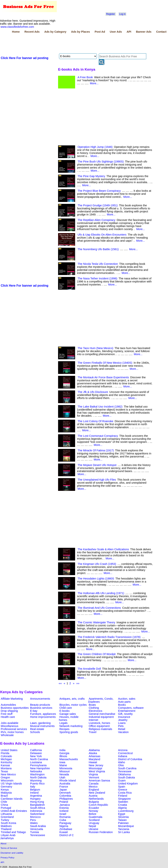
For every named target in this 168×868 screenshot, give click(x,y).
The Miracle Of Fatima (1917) (96, 450)
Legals (63, 723)
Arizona (123, 750)
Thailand (6, 829)
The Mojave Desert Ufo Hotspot (97, 465)
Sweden (123, 802)
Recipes (64, 729)
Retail (122, 729)
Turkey (5, 820)
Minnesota (66, 768)
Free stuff (7, 714)
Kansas (5, 765)
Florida (5, 753)
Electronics (96, 711)
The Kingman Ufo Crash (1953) (97, 564)
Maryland (94, 759)
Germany (6, 787)
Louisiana (36, 762)
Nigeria (64, 826)
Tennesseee (38, 835)
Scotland (94, 820)
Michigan (6, 759)
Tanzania (124, 829)
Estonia (64, 808)
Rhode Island (68, 780)
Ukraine (94, 829)
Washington (37, 774)
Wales (34, 823)
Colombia (65, 796)
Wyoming (36, 780)
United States (9, 750)
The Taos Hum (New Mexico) (95, 348)
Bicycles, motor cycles (73, 705)
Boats (92, 705)
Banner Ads (144, 32)
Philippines (66, 799)
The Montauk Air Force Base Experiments (103, 377)
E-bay (34, 711)
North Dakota (38, 777)
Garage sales (68, 714)
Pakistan (123, 823)
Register (110, 14)
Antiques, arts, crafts (72, 699)
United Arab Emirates (14, 811)
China (4, 805)
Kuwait (64, 832)
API (129, 32)
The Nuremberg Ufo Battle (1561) (98, 249)
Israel (63, 814)
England (94, 790)
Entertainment (127, 711)
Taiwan (122, 820)
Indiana (123, 756)
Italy (33, 787)
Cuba (63, 820)
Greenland (7, 817)
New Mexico (8, 774)
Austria (93, 796)
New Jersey (96, 765)
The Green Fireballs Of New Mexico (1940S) (105, 363)
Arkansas (94, 756)
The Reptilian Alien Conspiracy (96, 220)
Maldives (6, 826)
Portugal (6, 808)
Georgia (64, 753)
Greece (123, 790)
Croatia (122, 805)
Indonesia (36, 811)
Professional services (14, 729)
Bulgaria (94, 802)
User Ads (116, 32)
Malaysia (6, 793)
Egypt (122, 814)
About (3, 843)
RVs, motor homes (12, 732)
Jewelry (123, 720)
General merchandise (102, 714)
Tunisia (35, 832)
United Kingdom (128, 784)
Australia (65, 784)
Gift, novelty (125, 714)
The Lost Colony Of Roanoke (95, 421)
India (62, 750)
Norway (93, 811)
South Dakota (126, 777)
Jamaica (65, 805)
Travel (93, 732)
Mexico (93, 787)
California (36, 750)
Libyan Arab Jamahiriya (8, 837)
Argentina (36, 796)
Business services (41, 708)
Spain (122, 787)
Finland (123, 796)
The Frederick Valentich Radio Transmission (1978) (109, 637)
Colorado (6, 756)
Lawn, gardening (40, 723)
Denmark (65, 793)
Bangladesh (37, 805)
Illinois (63, 756)
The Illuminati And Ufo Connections (99, 608)
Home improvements (43, 717)
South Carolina (127, 768)
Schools (35, 732)
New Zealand (97, 793)
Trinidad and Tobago (13, 832)
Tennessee (125, 771)
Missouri (65, 771)
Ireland (34, 793)
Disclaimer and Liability (12, 853)
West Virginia (97, 771)
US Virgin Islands (11, 784)
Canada (94, 784)
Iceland (64, 811)
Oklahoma (124, 774)
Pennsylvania (38, 765)
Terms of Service (9, 848)
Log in (122, 14)
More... (94, 83)
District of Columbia (130, 759)
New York (36, 756)
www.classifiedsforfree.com (17, 27)
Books (122, 705)
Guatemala (96, 817)
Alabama (94, 750)
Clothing (94, 708)
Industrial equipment (101, 717)
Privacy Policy (7, 857)
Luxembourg (126, 811)
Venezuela (37, 829)
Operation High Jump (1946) (95, 147)
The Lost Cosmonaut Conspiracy (98, 436)
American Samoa (99, 780)
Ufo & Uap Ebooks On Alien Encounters (102, 235)
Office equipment (99, 726)
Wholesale (7, 735)
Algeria (122, 808)
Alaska (93, 753)
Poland (64, 802)
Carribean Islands (12, 799)
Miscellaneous (10, 726)
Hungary (35, 799)
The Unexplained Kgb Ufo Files (97, 480)
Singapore (124, 799)
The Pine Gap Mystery (91, 176)
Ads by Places (80, 32)
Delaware (36, 753)
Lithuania (6, 814)
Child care (66, 708)
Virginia (93, 774)
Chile (4, 802)
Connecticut (125, 753)
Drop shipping (9, 711)
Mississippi (95, 768)
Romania (65, 817)
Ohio (121, 765)
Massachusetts (69, 759)
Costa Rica (125, 793)
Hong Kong (37, 802)
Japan (63, 790)
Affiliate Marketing (12, 699)
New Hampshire (40, 768)
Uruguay (94, 823)
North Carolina (39, 759)
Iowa (62, 762)
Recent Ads (32, 32)
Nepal (92, 826)
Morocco (35, 817)
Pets (121, 726)
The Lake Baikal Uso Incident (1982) (100, 407)
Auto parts (124, 702)
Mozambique (126, 826)
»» (78, 683)
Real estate (37, 729)
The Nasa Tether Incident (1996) (97, 278)
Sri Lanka (124, 832)
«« (60, 683)
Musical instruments (42, 726)
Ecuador (94, 808)
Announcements (40, 699)
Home (16, 32)
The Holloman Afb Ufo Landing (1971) (101, 593)
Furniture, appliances (43, 714)
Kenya (5, 790)
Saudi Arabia (38, 826)
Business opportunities (15, 708)
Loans (122, 723)
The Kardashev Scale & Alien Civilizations (103, 549)
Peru (33, 820)
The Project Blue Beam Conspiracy (99, 191)
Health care (8, 717)
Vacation (123, 732)
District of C (67, 835)
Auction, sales (127, 699)
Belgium (35, 790)
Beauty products (40, 705)
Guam (122, 780)
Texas (4, 771)
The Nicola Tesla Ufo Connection (98, 264)
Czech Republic (98, 805)
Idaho (122, 762)
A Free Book (85, 77)
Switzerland (37, 814)
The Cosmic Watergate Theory (96, 622)
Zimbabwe (66, 829)
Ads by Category (55, 32)
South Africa (38, 808)
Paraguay (65, 823)
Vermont (94, 777)
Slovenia (123, 817)
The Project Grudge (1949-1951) (98, 205)
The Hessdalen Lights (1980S (96, 579)
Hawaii (93, 762)
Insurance (124, 717)
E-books (65, 711)
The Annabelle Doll (89, 669)
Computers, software (131, 708)
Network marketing (71, 726)
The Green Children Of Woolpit (97, 654)
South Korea (8, 823)
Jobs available (10, 723)
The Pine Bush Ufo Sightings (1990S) (101, 162)
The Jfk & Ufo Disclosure (93, 392)
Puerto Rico (37, 784)
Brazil (4, 796)
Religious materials (100, 729)
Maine (63, 765)
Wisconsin (7, 780)
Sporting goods (69, 732)
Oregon (5, 777)
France (64, 787)
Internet (93, 720)
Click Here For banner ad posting (25, 58)
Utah (62, 777)
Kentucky (6, 762)
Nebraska (36, 771)
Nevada (64, 774)
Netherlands (96, 799)
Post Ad (100, 32)
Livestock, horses (99, 723)
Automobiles (8, 705)
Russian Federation (101, 832)
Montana (6, 768)
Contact (161, 32)
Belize (93, 814)
